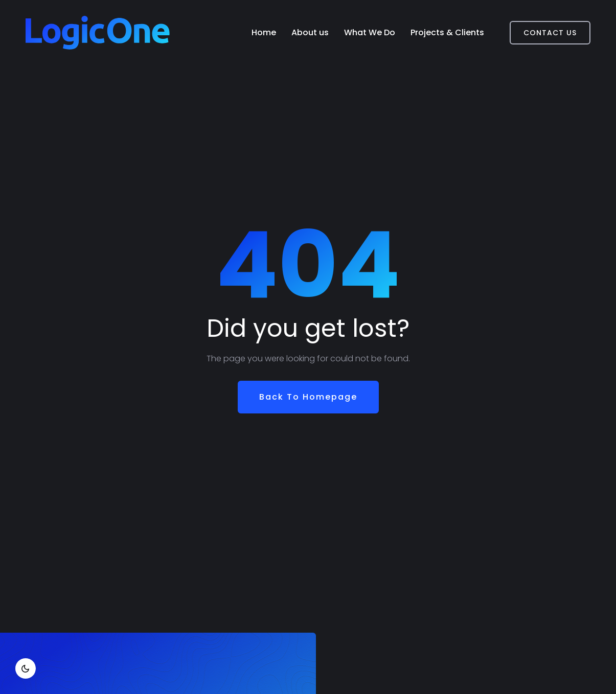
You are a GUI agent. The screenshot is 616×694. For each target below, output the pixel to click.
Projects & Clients (447, 32)
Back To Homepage (308, 397)
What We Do (370, 32)
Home (264, 32)
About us (310, 32)
